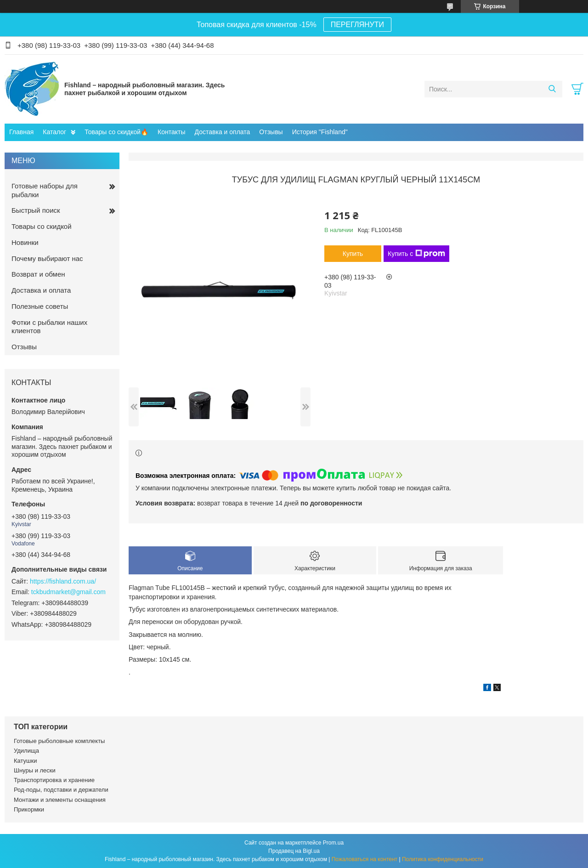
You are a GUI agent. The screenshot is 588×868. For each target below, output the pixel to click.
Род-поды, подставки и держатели (61, 790)
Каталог (54, 132)
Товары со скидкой (42, 226)
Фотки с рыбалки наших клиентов (49, 327)
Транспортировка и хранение (54, 780)
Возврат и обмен (38, 274)
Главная (21, 132)
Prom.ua (333, 843)
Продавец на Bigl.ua (294, 851)
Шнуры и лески (35, 770)
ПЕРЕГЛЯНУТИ (357, 25)
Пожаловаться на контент (365, 859)
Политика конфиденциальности (443, 859)
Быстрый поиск (36, 210)
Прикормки (29, 809)
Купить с (416, 254)
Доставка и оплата (223, 132)
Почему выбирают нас (47, 258)
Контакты (171, 132)
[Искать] (552, 89)
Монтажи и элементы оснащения (60, 800)
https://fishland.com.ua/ (63, 581)
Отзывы (271, 132)
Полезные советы (40, 306)
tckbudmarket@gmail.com (68, 592)
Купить (353, 254)
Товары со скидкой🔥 (116, 132)
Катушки (25, 761)
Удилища (26, 751)
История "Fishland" (320, 132)
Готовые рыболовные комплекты (59, 741)
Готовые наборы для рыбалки (45, 190)
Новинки (25, 242)
